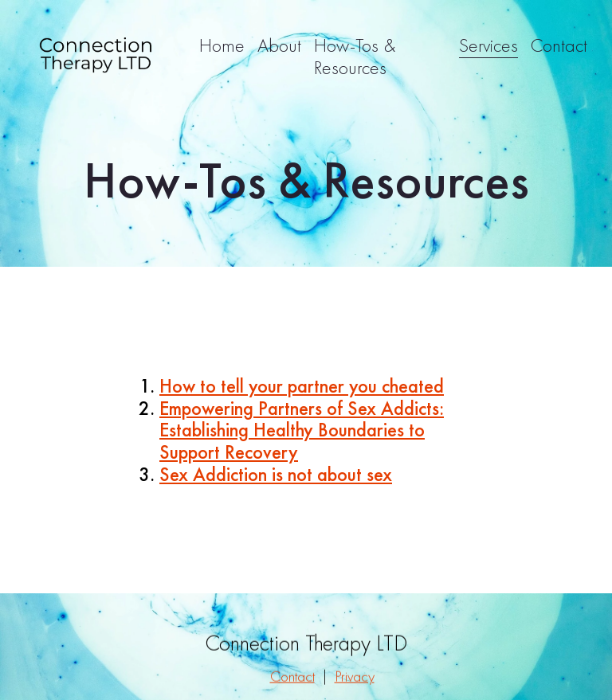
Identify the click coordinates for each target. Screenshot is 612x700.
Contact (559, 45)
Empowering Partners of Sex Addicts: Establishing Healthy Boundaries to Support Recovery (302, 430)
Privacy (355, 681)
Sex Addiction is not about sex (276, 474)
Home (222, 45)
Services (488, 45)
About (279, 45)
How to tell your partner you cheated (302, 386)
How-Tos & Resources (355, 56)
